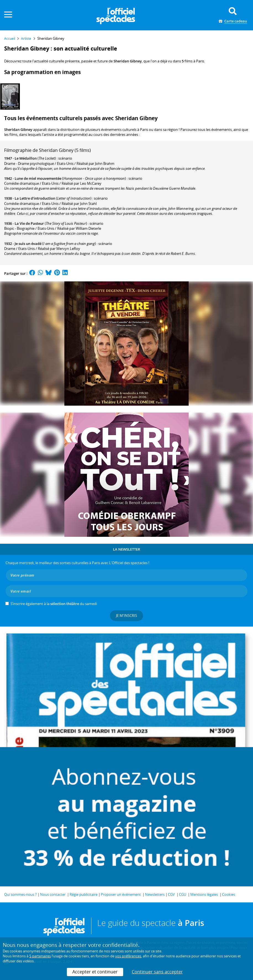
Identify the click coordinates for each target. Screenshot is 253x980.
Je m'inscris (126, 616)
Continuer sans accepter (157, 972)
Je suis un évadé (28, 244)
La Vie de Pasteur (29, 223)
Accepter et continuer (95, 972)
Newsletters (155, 894)
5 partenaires (40, 956)
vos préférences (128, 956)
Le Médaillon (26, 158)
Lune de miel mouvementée (38, 178)
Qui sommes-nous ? (20, 894)
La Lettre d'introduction (35, 198)
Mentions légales (204, 894)
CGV (171, 894)
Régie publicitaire (84, 894)
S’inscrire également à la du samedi (54, 604)
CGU (183, 894)
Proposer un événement (121, 894)
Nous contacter (53, 894)
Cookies (229, 894)
